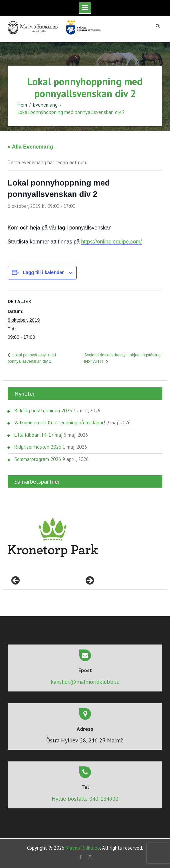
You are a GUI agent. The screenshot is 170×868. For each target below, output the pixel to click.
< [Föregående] (16, 581)
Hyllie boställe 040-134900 (85, 799)
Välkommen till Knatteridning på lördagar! (60, 423)
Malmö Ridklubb (83, 848)
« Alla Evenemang (30, 147)
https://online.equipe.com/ (111, 242)
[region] (53, 538)
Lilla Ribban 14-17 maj (38, 435)
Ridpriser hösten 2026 (38, 447)
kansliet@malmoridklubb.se (85, 682)
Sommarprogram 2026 (38, 459)
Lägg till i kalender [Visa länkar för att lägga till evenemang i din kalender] (43, 272)
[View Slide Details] (53, 538)
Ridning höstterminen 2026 (43, 411)
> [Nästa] (89, 581)
